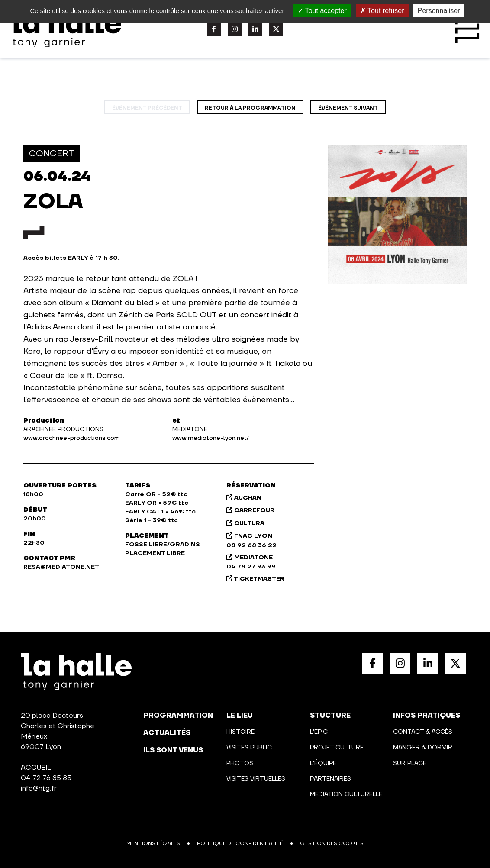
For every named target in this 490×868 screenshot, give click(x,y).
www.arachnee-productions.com (72, 438)
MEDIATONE (250, 558)
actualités (167, 733)
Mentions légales (153, 844)
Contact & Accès (423, 732)
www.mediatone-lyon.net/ (211, 438)
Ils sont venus (173, 750)
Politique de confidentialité (240, 844)
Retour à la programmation (250, 108)
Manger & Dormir (423, 748)
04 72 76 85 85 (46, 778)
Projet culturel (338, 748)
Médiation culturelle (346, 794)
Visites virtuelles (256, 779)
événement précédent (147, 108)
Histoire (240, 732)
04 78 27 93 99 (251, 567)
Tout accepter (322, 11)
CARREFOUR (250, 510)
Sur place (410, 763)
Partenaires (330, 779)
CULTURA (245, 523)
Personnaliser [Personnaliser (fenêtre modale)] (439, 11)
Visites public (249, 748)
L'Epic (319, 732)
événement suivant (348, 108)
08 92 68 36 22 (251, 545)
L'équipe (323, 763)
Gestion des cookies (332, 844)
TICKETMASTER (255, 579)
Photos (240, 763)
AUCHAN (244, 498)
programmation (178, 716)
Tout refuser (382, 11)
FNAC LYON (249, 536)
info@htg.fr (39, 788)
